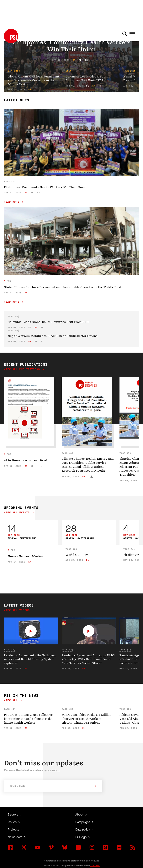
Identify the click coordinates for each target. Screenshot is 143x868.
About (80, 814)
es (86, 60)
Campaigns (83, 822)
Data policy (83, 829)
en (74, 60)
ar (32, 466)
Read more (12, 202)
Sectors (13, 814)
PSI (8, 281)
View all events (18, 513)
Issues (13, 822)
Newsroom (15, 837)
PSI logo (81, 837)
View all (12, 700)
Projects (14, 829)
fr (80, 60)
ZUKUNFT (95, 866)
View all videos (18, 610)
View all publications (23, 369)
